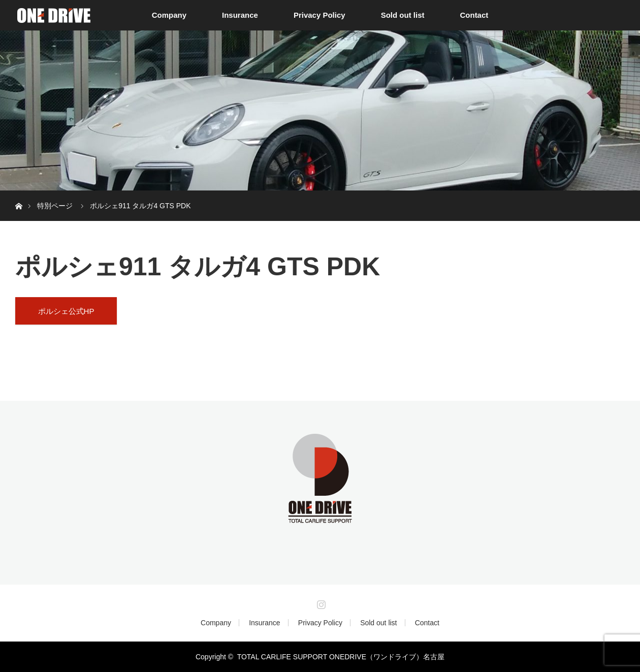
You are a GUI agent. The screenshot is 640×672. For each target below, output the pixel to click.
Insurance (240, 15)
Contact (474, 15)
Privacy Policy (319, 15)
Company (169, 15)
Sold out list (403, 15)
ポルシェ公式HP (66, 311)
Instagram (320, 602)
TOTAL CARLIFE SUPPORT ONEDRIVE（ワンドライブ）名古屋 (341, 657)
